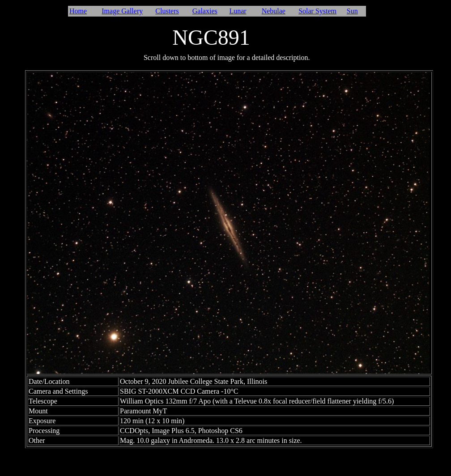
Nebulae (274, 11)
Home (78, 11)
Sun (352, 11)
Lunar (238, 11)
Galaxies (205, 11)
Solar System (317, 11)
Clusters (167, 11)
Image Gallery (122, 11)
